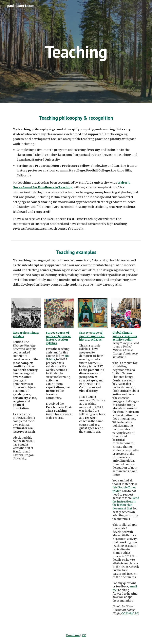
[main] (76, 52)
